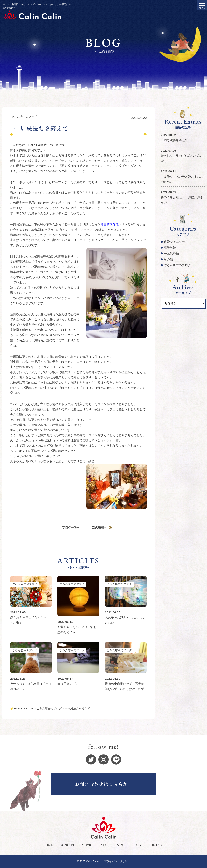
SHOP (105, 845)
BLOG (137, 845)
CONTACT (156, 845)
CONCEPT (67, 845)
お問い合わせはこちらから (103, 784)
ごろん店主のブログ (24, 117)
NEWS (121, 845)
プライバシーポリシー (117, 861)
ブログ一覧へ (71, 528)
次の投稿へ (100, 528)
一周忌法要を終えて (174, 140)
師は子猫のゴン (68, 684)
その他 (168, 259)
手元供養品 (171, 253)
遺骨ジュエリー (174, 242)
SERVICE (88, 845)
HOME (48, 845)
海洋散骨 (170, 247)
